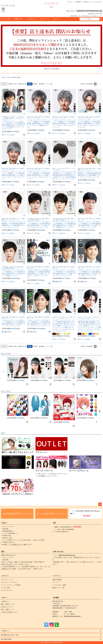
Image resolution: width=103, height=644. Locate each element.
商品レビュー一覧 (58, 588)
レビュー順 (49, 84)
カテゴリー (5, 576)
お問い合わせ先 (58, 552)
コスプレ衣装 (5, 588)
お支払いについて (7, 607)
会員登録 (78, 2)
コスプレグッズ (6, 590)
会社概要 (56, 598)
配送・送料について (8, 604)
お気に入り (31, 19)
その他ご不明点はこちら (9, 612)
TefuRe (9, 77)
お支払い (4, 523)
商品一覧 (18, 19)
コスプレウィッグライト (9, 582)
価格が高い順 (22, 84)
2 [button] (98, 84)
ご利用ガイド (87, 2)
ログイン (71, 2)
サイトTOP (6, 19)
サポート (4, 598)
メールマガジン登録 (59, 585)
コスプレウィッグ (7, 580)
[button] (101, 84)
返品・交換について (8, 609)
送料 (54, 523)
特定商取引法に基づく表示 (10, 635)
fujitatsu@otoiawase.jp (67, 555)
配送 (3, 552)
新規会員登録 (57, 580)
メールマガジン (98, 2)
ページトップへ (100, 504)
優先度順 (42, 84)
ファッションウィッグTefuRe (11, 585)
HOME (3, 77)
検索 (101, 19)
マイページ (44, 19)
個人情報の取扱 (6, 639)
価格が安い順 (13, 84)
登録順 (35, 84)
